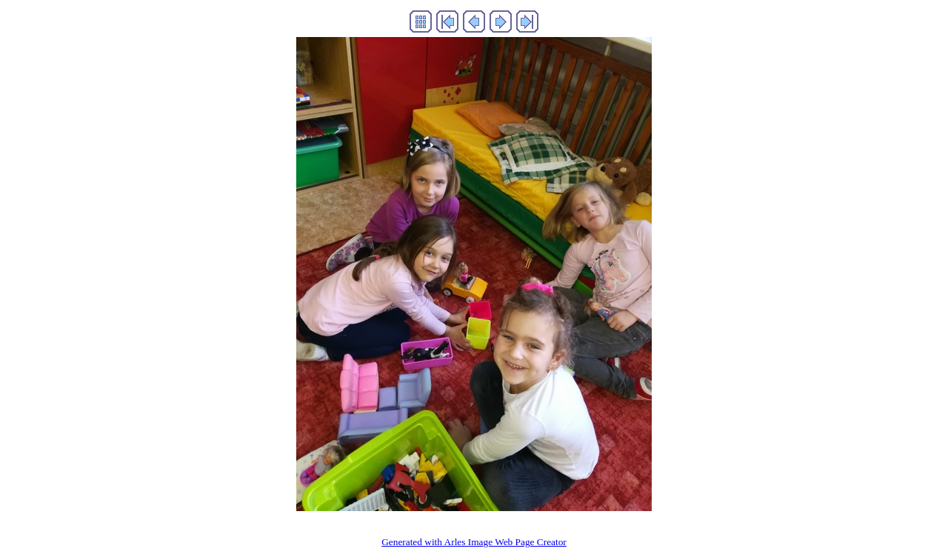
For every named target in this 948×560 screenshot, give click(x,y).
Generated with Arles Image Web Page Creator (474, 542)
